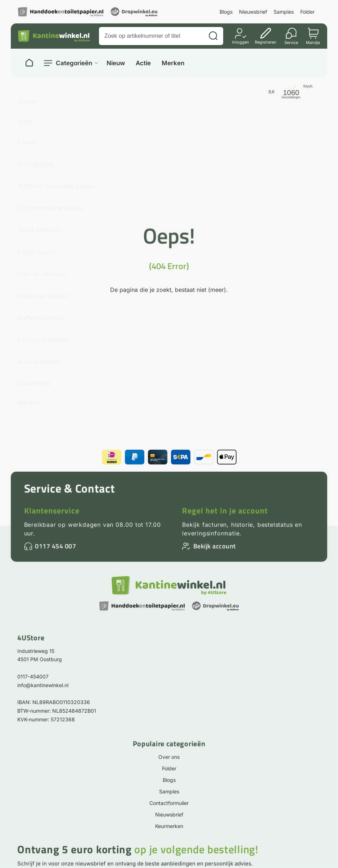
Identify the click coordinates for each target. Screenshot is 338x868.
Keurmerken (169, 826)
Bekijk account (215, 546)
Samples (284, 12)
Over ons (169, 757)
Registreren (266, 42)
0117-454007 (33, 676)
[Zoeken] (213, 36)
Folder (307, 12)
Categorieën (74, 63)
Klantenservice (52, 511)
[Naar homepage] (29, 63)
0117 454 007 (55, 546)
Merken (173, 63)
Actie (143, 63)
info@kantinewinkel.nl (43, 685)
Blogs (226, 12)
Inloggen (241, 42)
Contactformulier (169, 803)
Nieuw (116, 63)
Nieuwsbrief (253, 12)
